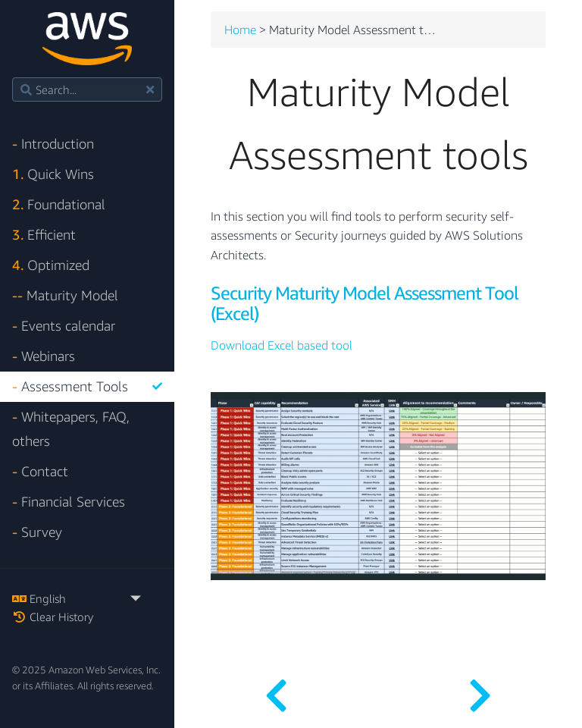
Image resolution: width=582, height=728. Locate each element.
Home (240, 30)
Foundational (59, 204)
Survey (37, 532)
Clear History (53, 617)
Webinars (44, 356)
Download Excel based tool (282, 346)
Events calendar (64, 326)
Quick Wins (53, 174)
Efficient (44, 235)
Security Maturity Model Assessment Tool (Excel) (365, 303)
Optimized (51, 265)
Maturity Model (65, 295)
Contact (40, 471)
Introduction (53, 144)
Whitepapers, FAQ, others (71, 429)
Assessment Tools (87, 386)
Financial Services (69, 502)
